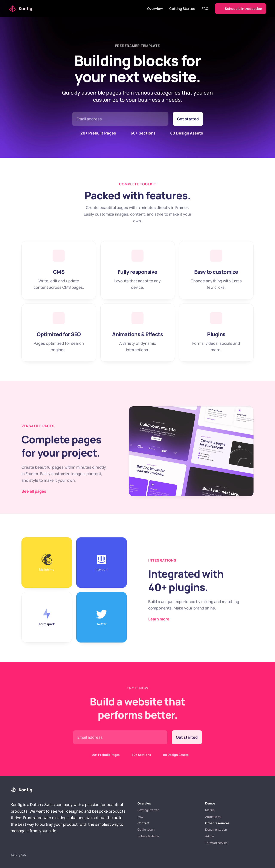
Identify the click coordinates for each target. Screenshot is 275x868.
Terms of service (216, 843)
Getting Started (182, 9)
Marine (210, 810)
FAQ (205, 9)
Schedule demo (148, 836)
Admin (209, 836)
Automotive (213, 817)
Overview (155, 9)
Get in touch (146, 829)
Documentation (216, 829)
